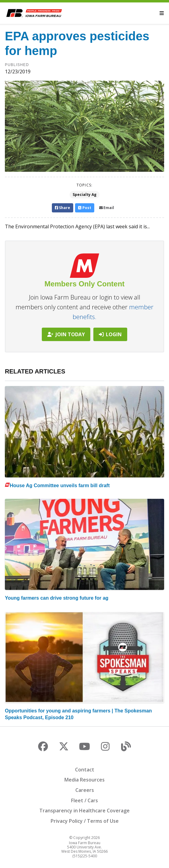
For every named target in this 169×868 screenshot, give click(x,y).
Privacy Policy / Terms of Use (85, 821)
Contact (85, 770)
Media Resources (84, 780)
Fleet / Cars (84, 800)
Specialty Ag (84, 195)
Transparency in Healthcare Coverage (84, 811)
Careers (85, 790)
